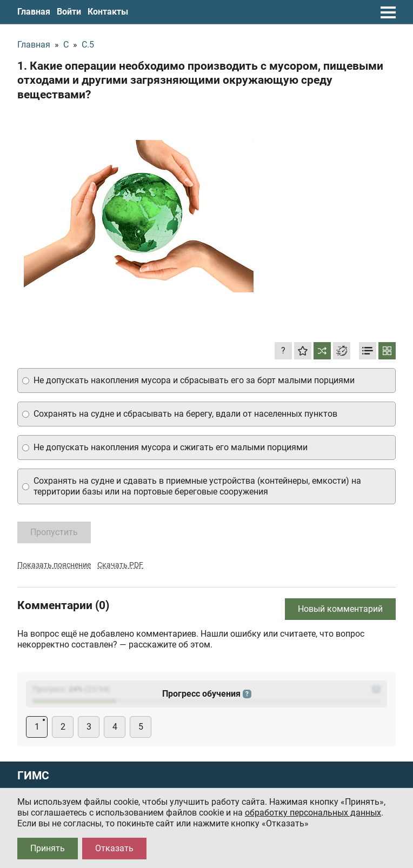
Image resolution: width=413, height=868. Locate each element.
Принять (48, 848)
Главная (34, 12)
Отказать (114, 848)
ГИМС (33, 776)
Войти (69, 12)
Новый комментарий (340, 609)
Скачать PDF (120, 565)
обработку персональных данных (313, 813)
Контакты (108, 12)
